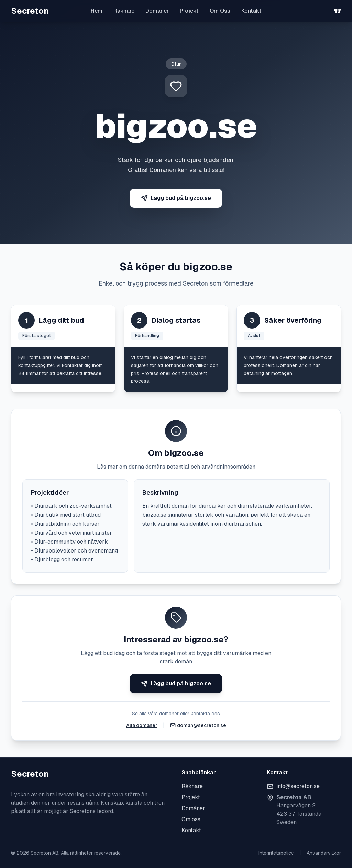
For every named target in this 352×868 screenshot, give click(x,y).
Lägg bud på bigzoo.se (176, 198)
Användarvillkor (324, 853)
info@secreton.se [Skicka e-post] (298, 786)
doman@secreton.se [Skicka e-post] (202, 725)
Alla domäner (142, 725)
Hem (97, 11)
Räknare (124, 11)
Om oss (191, 819)
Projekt (189, 11)
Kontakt (251, 11)
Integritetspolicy (276, 853)
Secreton (30, 11)
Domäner (157, 11)
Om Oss (220, 11)
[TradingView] (338, 11)
